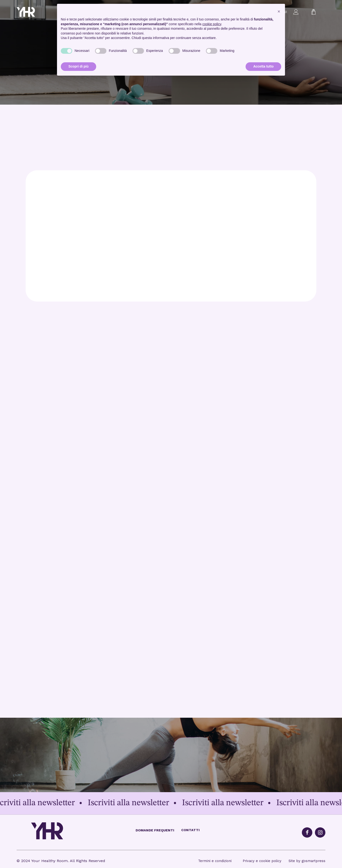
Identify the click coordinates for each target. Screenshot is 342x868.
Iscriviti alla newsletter (44, 803)
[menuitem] (296, 12)
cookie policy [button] (212, 24)
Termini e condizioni (215, 861)
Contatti (190, 830)
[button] (279, 11)
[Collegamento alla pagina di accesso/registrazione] (296, 12)
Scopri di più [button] (78, 66)
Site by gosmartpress (307, 861)
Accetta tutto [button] (263, 66)
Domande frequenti (155, 830)
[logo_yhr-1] (33, 12)
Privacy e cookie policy (262, 861)
